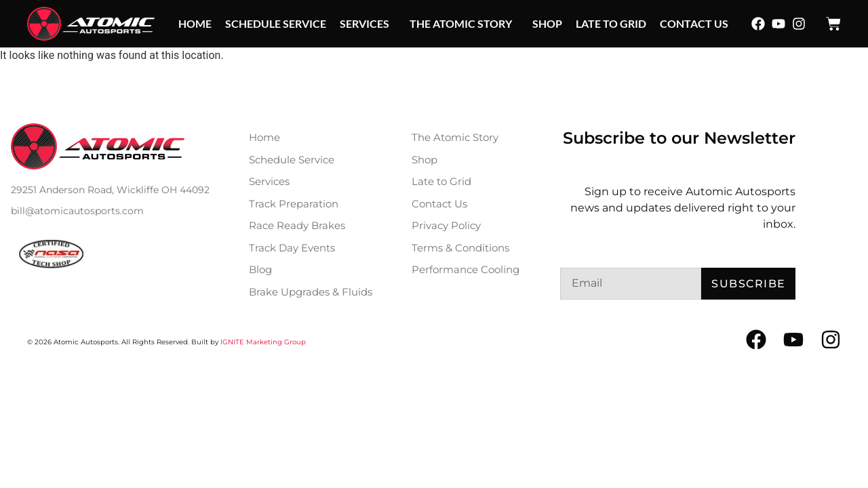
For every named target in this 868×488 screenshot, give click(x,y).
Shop (547, 23)
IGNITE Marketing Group (263, 342)
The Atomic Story (464, 24)
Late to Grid (611, 23)
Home (195, 23)
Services (368, 24)
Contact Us (694, 23)
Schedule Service (276, 23)
